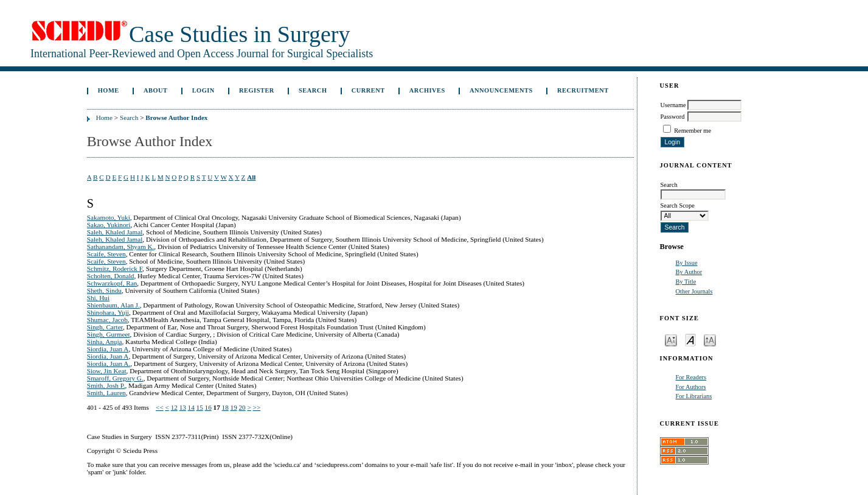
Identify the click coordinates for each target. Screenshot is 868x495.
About (156, 90)
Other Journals (694, 291)
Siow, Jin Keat (107, 371)
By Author (689, 272)
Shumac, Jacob (107, 320)
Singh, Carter (105, 327)
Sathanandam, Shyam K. (121, 247)
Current (368, 90)
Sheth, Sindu (104, 290)
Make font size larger (710, 339)
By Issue (687, 263)
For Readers (691, 377)
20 (242, 407)
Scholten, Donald (111, 276)
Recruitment (583, 90)
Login (203, 90)
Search (313, 90)
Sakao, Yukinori (109, 225)
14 (191, 407)
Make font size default (690, 339)
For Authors (691, 387)
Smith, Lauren (106, 393)
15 (200, 407)
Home (109, 90)
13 (183, 407)
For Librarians (694, 396)
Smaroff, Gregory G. (115, 378)
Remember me (693, 131)
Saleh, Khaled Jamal (115, 232)
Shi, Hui (98, 298)
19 (234, 407)
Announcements (501, 90)
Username (673, 105)
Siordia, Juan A (108, 349)
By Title (686, 282)
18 (225, 407)
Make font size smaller (671, 339)
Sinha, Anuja (105, 342)
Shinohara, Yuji (108, 312)
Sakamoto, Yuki (109, 217)
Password (673, 117)
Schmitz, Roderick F (115, 269)
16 (208, 407)
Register (257, 90)
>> (257, 407)
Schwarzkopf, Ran (112, 283)
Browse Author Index (176, 118)
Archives (427, 90)
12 (174, 407)
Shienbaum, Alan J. (113, 305)
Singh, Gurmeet (109, 334)
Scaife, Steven (106, 254)
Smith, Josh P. (106, 385)
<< (160, 407)
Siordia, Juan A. (109, 363)
